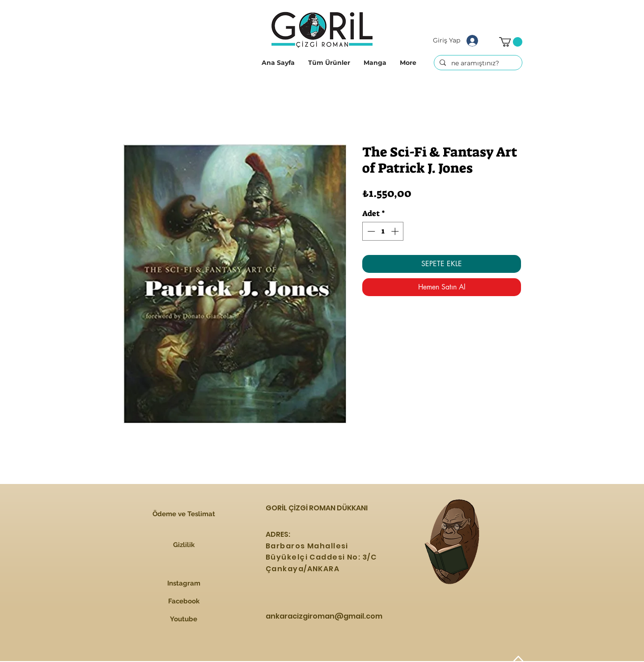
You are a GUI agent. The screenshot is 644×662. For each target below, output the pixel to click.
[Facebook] (184, 602)
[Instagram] (184, 584)
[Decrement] (370, 231)
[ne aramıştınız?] (477, 64)
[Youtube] (184, 620)
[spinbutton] (383, 231)
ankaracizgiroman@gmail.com (324, 616)
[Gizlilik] (184, 545)
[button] (329, 63)
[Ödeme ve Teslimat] (184, 514)
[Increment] (396, 231)
